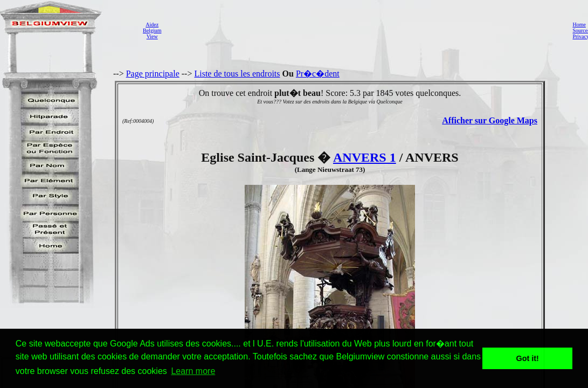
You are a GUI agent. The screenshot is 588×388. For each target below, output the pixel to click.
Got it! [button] (528, 358)
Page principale (153, 74)
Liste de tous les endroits (237, 74)
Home (579, 25)
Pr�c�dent (318, 74)
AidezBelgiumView (152, 30)
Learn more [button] (193, 371)
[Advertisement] (364, 30)
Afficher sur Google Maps (490, 120)
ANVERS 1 (365, 157)
